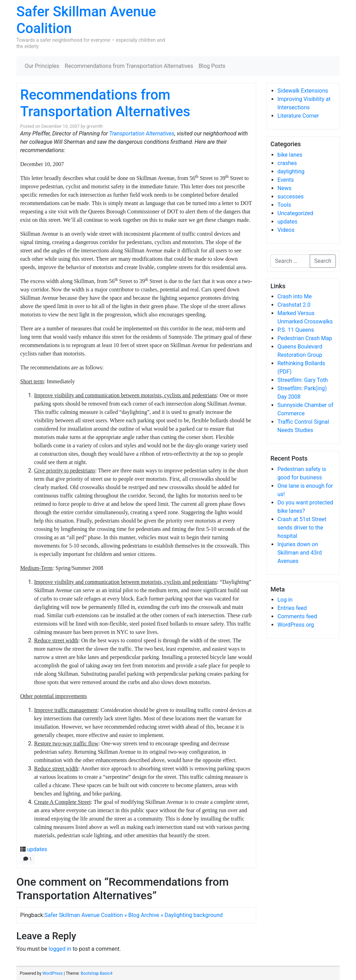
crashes (287, 163)
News (284, 188)
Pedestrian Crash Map (305, 338)
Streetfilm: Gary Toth (303, 380)
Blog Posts (212, 66)
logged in (60, 949)
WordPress (52, 973)
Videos (286, 230)
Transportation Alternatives (142, 134)
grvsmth (95, 126)
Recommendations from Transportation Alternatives (129, 66)
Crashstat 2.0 (294, 305)
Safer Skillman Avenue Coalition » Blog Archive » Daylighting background (134, 915)
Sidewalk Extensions (303, 91)
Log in (285, 600)
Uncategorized (295, 213)
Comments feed (297, 616)
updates (37, 849)
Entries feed (292, 608)
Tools (284, 205)
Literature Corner (298, 116)
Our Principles (42, 66)
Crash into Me (295, 296)
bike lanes (290, 155)
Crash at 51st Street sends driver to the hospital (302, 528)
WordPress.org (296, 625)
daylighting (291, 171)
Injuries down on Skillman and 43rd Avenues (300, 553)
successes (291, 197)
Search (323, 261)
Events (286, 180)
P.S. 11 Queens (296, 330)
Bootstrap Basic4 (96, 973)
